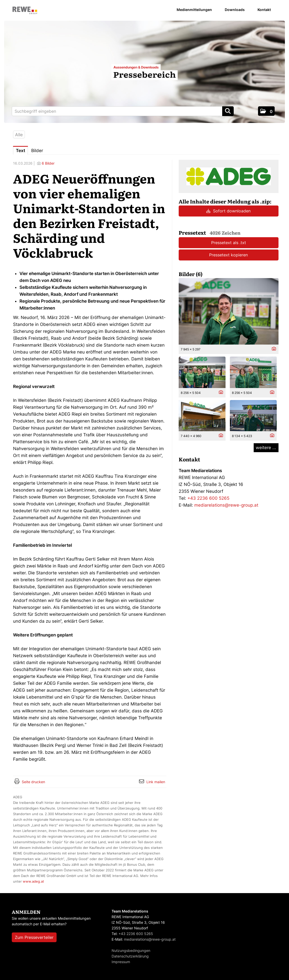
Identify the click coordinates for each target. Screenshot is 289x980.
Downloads (235, 10)
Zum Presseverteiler (34, 937)
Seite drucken (33, 782)
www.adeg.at (33, 881)
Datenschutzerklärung (130, 956)
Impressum (121, 962)
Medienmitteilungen (194, 10)
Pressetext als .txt (229, 243)
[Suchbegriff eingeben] (123, 111)
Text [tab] (20, 151)
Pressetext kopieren (228, 255)
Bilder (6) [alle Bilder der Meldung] (191, 274)
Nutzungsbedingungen (131, 950)
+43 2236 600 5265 (208, 498)
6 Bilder (48, 163)
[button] (266, 111)
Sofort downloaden (228, 211)
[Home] (25, 11)
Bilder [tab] (37, 151)
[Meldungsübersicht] (229, 176)
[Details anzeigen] (273, 349)
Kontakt (264, 10)
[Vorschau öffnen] (229, 311)
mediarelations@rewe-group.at (226, 505)
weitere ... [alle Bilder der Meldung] (266, 448)
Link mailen (156, 782)
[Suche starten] (228, 111)
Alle (19, 135)
